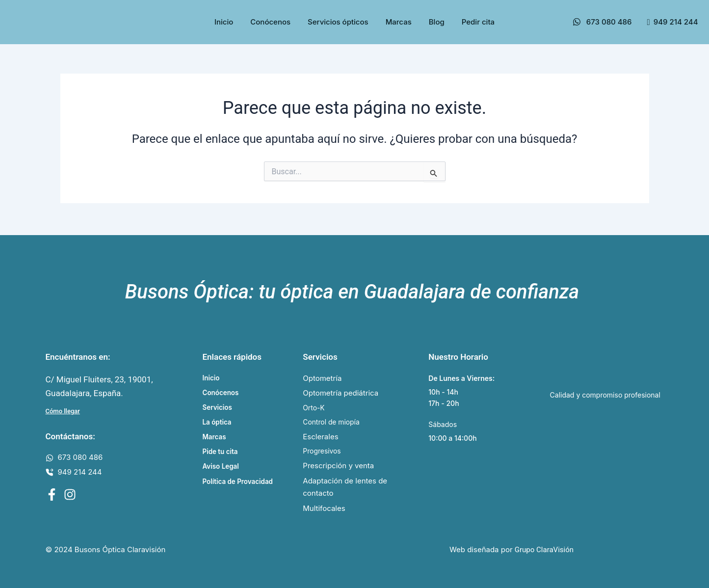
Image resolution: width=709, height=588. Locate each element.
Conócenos (270, 22)
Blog (437, 22)
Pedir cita (478, 22)
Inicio (224, 22)
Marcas (399, 22)
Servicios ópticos (338, 22)
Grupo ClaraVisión (544, 550)
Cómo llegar (63, 408)
